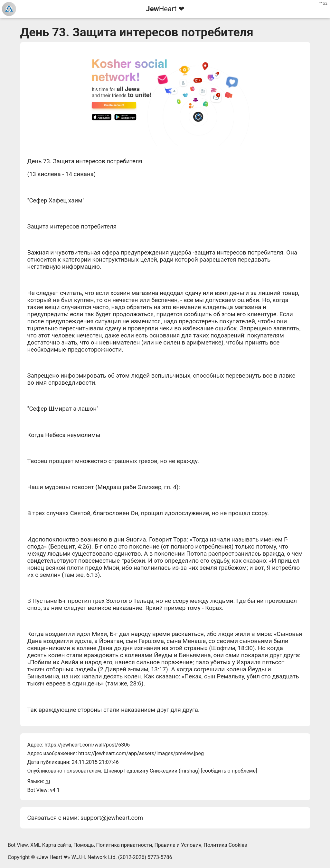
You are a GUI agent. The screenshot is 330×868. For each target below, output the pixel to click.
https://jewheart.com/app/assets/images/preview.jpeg (141, 753)
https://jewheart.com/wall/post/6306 (87, 745)
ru (48, 781)
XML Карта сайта (51, 845)
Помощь (84, 845)
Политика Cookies (226, 845)
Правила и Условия (178, 845)
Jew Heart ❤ (53, 857)
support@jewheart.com (112, 818)
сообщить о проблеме (229, 771)
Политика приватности (124, 845)
